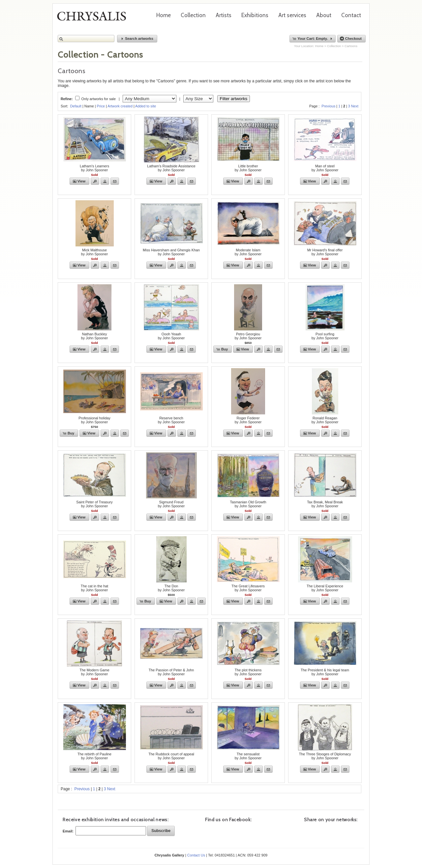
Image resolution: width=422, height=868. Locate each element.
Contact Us (196, 855)
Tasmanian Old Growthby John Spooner (248, 504)
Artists (224, 15)
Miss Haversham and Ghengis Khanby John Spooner (171, 252)
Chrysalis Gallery (94, 18)
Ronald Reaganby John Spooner (325, 420)
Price (101, 106)
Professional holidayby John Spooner (94, 420)
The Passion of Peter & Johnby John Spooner (171, 672)
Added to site (146, 106)
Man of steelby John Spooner (325, 168)
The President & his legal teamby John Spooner (325, 672)
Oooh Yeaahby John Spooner (171, 336)
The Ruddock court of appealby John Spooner (171, 756)
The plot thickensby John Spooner (248, 672)
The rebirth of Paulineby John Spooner (94, 756)
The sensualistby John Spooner (248, 756)
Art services (292, 15)
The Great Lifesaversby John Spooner (248, 588)
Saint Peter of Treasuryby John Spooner (94, 504)
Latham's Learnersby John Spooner (94, 168)
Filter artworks (234, 99)
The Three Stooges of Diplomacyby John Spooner (325, 756)
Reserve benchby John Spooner (171, 420)
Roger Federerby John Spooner (248, 420)
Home (164, 15)
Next (355, 106)
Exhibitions (255, 15)
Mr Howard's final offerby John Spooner (325, 252)
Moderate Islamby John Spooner (248, 252)
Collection (193, 15)
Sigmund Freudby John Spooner (171, 504)
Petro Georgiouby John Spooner (248, 336)
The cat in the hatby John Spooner (94, 588)
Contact (351, 15)
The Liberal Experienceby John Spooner (325, 588)
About (324, 15)
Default (76, 106)
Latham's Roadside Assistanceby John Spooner (171, 168)
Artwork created (120, 106)
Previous (328, 106)
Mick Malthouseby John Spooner (95, 252)
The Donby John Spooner (171, 588)
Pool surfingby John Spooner (325, 336)
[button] (137, 39)
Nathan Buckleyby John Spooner (95, 336)
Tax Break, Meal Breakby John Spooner (325, 504)
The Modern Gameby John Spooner (94, 672)
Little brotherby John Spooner (248, 168)
